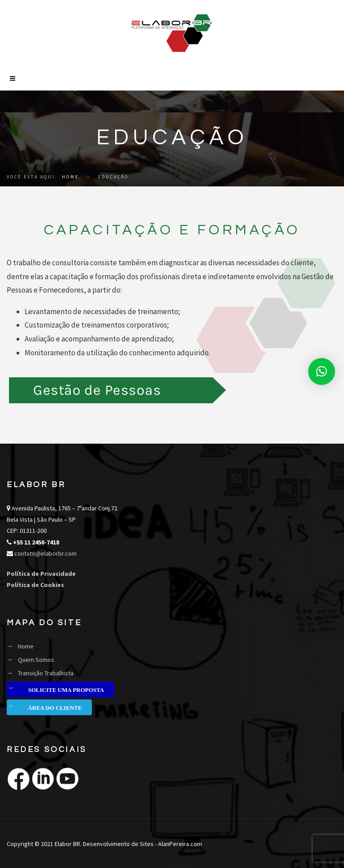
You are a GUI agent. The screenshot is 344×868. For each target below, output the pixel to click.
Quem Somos (36, 660)
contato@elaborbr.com (45, 553)
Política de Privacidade (41, 574)
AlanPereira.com (180, 844)
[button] (322, 371)
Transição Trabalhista (46, 673)
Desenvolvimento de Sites (118, 844)
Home (70, 177)
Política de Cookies (35, 585)
